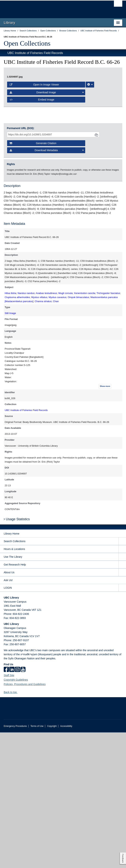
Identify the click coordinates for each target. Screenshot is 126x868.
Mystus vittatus (39, 433)
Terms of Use (37, 862)
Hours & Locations (14, 685)
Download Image (47, 243)
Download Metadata (47, 286)
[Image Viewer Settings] (90, 235)
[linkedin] (12, 805)
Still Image (10, 449)
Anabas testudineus (46, 429)
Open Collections (27, 43)
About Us (9, 708)
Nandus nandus (26, 429)
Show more (105, 522)
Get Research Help (15, 700)
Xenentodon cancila (84, 429)
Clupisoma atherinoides (17, 433)
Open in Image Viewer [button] (34, 235)
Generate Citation (33, 279)
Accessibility (66, 862)
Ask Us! (8, 716)
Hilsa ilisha (10, 429)
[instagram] (17, 805)
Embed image (32, 250)
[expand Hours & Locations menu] (122, 685)
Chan (56, 437)
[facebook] (6, 805)
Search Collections (15, 677)
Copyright (52, 862)
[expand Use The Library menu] (122, 692)
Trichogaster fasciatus (108, 429)
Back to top (12, 828)
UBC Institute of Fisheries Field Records (35, 53)
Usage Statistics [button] (17, 655)
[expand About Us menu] (122, 708)
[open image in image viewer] (63, 148)
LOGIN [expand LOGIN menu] (8, 723)
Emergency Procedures (15, 862)
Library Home (12, 669)
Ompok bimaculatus (78, 433)
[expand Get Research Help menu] (122, 700)
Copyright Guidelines (16, 815)
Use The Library (13, 692)
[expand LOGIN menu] (122, 723)
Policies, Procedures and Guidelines (25, 820)
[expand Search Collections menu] (122, 677)
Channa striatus (43, 437)
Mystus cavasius (57, 433)
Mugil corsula (65, 429)
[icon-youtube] (23, 805)
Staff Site (9, 811)
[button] (19, 828)
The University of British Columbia (45, 8)
